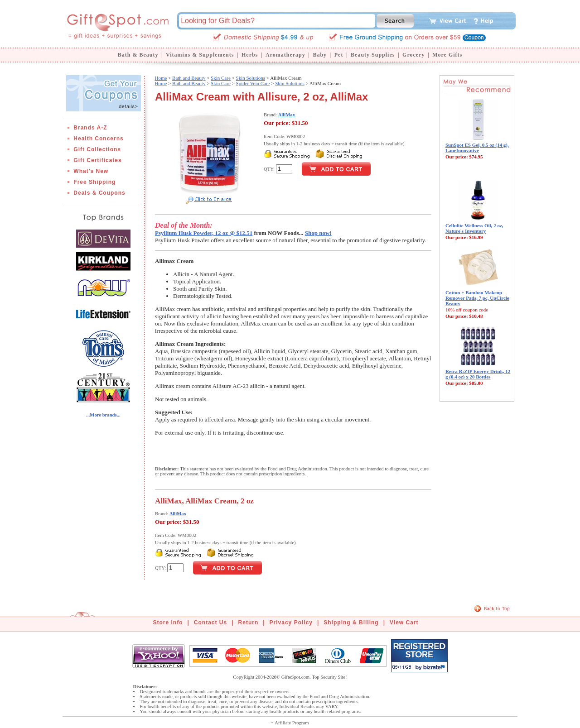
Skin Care (221, 78)
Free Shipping (94, 182)
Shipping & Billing (351, 623)
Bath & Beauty (138, 55)
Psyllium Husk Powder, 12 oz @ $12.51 (204, 233)
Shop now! (318, 233)
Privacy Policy (291, 623)
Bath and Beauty (189, 78)
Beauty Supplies (373, 55)
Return (249, 623)
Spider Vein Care (253, 83)
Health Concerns (98, 139)
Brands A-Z (90, 128)
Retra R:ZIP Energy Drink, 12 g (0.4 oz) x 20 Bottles (478, 374)
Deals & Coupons (99, 193)
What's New (91, 171)
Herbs (250, 55)
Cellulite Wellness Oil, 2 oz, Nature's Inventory (474, 228)
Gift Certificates (97, 160)
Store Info (168, 623)
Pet (339, 55)
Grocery (413, 55)
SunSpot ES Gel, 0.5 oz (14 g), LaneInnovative (477, 148)
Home (161, 78)
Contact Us (210, 623)
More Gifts (447, 55)
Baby (320, 55)
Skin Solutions (251, 78)
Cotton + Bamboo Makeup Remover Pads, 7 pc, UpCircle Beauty (477, 298)
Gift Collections (97, 149)
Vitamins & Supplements (200, 55)
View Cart (404, 623)
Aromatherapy (285, 55)
